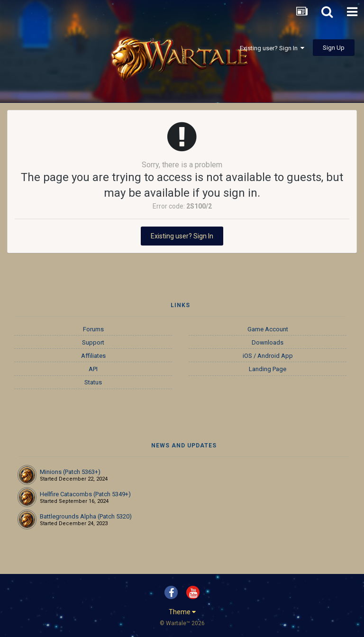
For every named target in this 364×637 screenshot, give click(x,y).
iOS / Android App (268, 356)
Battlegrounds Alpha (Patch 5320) (86, 516)
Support (93, 342)
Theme (182, 612)
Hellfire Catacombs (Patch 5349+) (85, 494)
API (93, 369)
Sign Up (334, 48)
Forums (93, 329)
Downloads (268, 342)
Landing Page (268, 369)
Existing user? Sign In (272, 48)
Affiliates (93, 356)
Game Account (268, 329)
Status (93, 382)
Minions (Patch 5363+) (70, 472)
